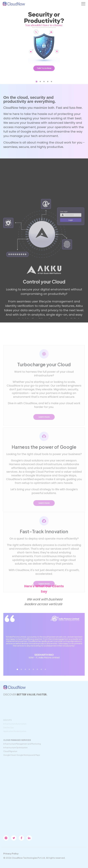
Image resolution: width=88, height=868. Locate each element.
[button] (37, 81)
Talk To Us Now (44, 68)
